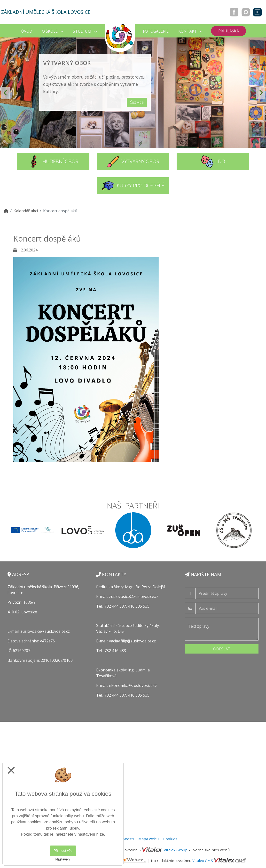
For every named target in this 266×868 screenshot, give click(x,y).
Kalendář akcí (26, 211)
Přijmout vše (63, 851)
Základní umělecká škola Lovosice (46, 12)
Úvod (27, 31)
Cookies (170, 839)
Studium (85, 31)
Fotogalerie (156, 31)
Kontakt (190, 31)
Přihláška (229, 31)
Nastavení (63, 859)
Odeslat (222, 649)
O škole (53, 31)
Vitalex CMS (203, 861)
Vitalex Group (176, 850)
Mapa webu (149, 839)
